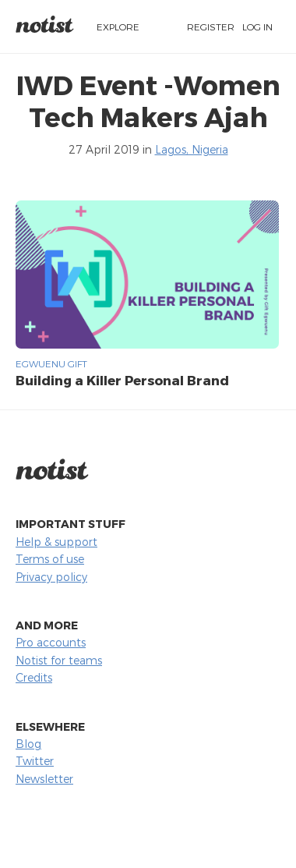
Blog (28, 744)
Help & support (56, 542)
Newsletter (44, 779)
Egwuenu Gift (51, 363)
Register (211, 27)
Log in (257, 27)
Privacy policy (51, 577)
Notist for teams (59, 660)
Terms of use (50, 559)
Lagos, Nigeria (192, 149)
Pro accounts (51, 642)
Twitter (35, 761)
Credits (34, 677)
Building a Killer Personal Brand (122, 380)
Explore (118, 27)
